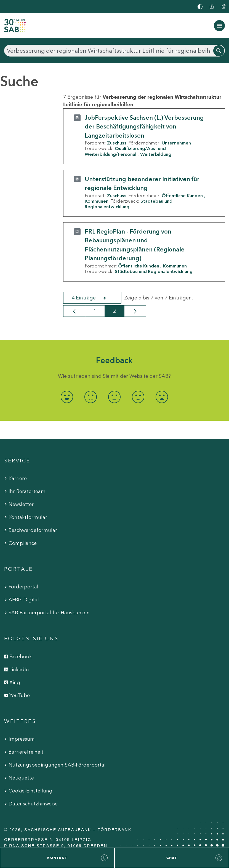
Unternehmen (176, 143)
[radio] (67, 397)
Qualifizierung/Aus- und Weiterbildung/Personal (125, 151)
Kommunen (97, 201)
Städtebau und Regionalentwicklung (129, 204)
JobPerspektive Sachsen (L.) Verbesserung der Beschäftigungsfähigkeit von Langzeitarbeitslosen (144, 127)
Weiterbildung (156, 154)
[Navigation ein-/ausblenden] (219, 26)
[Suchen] (115, 51)
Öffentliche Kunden (182, 195)
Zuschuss (117, 143)
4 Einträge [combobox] (94, 298)
